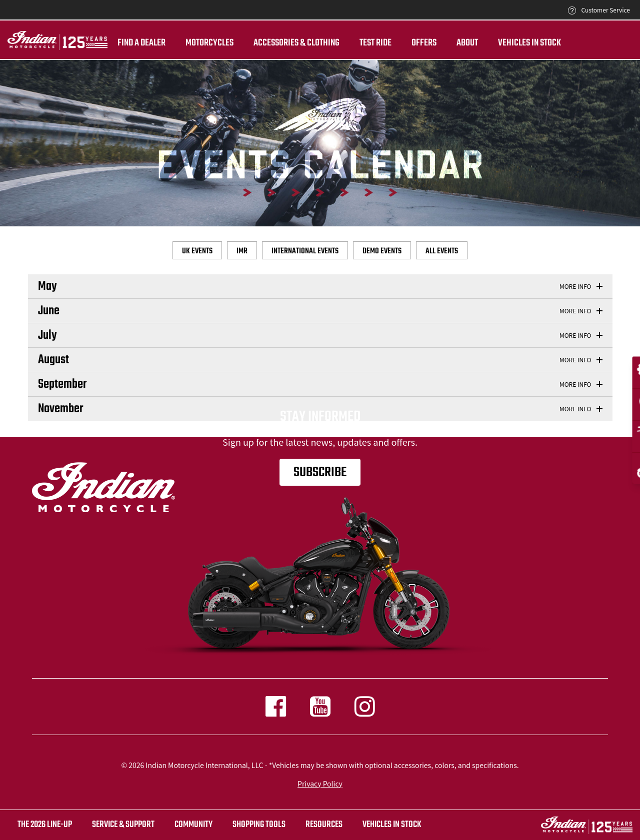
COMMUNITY (193, 825)
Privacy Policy (320, 784)
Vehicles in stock (392, 825)
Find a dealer (141, 43)
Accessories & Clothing (296, 43)
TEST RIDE (375, 43)
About (467, 43)
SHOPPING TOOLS (259, 825)
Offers (424, 43)
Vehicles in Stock (529, 43)
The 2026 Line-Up (45, 825)
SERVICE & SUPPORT (123, 825)
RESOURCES (324, 825)
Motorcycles (209, 43)
